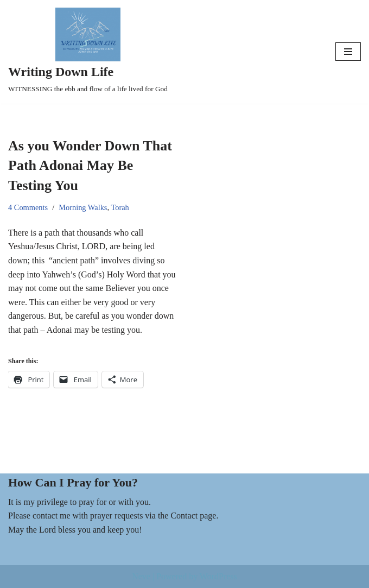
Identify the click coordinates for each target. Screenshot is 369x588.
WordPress (218, 576)
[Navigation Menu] (348, 52)
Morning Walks (83, 207)
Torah (120, 207)
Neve (141, 576)
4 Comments (28, 207)
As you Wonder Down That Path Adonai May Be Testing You (90, 166)
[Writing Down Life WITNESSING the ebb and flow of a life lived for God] (88, 52)
